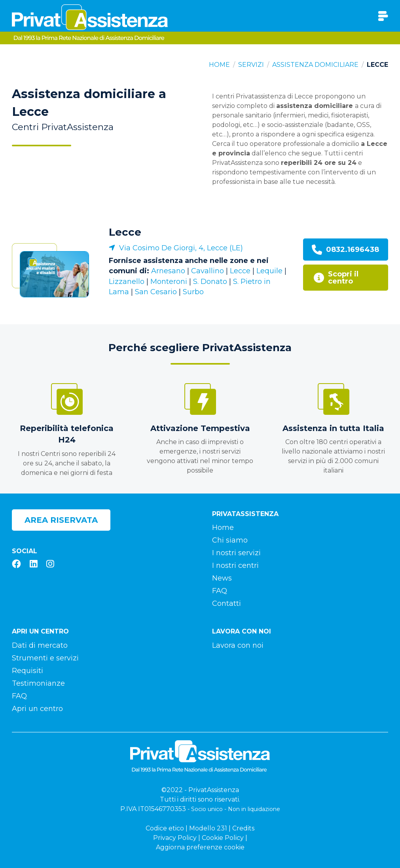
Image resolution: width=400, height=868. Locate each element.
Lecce (125, 232)
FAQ (220, 591)
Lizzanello (127, 282)
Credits (243, 828)
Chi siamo (230, 540)
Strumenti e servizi (45, 658)
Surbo (193, 292)
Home (219, 65)
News (222, 578)
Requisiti (27, 671)
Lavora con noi (238, 645)
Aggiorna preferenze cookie (200, 847)
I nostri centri (235, 565)
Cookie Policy (223, 838)
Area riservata (61, 520)
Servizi (251, 65)
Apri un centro (37, 709)
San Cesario (156, 292)
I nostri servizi (236, 553)
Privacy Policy (175, 838)
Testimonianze (38, 683)
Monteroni (169, 282)
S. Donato (210, 282)
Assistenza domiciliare (315, 65)
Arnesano (168, 271)
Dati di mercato (40, 645)
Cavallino (208, 271)
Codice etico (165, 828)
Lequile (269, 271)
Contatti (227, 603)
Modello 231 (208, 828)
